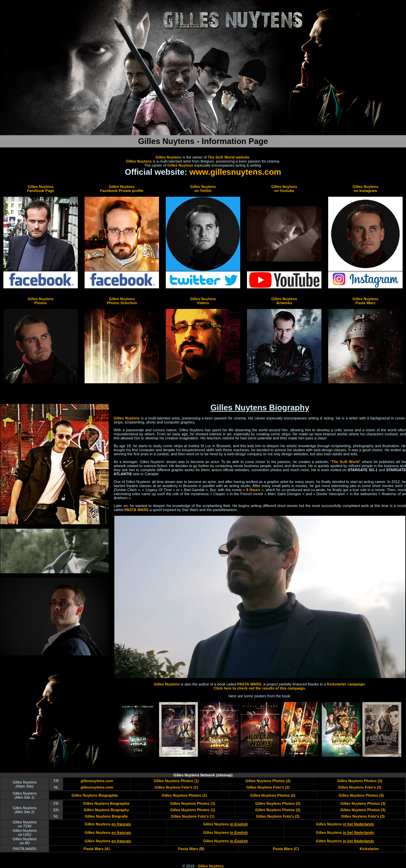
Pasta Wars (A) (97, 849)
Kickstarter (369, 849)
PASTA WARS (137, 510)
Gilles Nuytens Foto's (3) (360, 787)
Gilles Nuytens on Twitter (203, 189)
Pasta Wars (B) (191, 849)
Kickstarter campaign (346, 684)
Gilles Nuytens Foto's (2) (268, 787)
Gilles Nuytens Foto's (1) (176, 787)
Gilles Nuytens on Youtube (284, 189)
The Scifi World (345, 462)
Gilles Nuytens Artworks (284, 301)
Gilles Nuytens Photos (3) (359, 781)
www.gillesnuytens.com (235, 172)
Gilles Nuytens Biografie (106, 816)
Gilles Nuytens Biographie (95, 795)
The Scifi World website (229, 157)
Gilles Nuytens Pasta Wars (365, 301)
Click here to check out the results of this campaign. (260, 688)
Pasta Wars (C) (286, 849)
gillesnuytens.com (97, 781)
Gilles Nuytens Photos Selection (122, 301)
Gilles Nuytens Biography (106, 810)
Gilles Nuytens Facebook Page (41, 189)
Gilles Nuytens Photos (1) (176, 781)
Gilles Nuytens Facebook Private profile (122, 189)
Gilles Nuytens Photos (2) (268, 781)
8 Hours (253, 490)
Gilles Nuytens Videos (203, 301)
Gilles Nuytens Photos (41, 301)
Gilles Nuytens (168, 157)
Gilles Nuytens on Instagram (365, 189)
